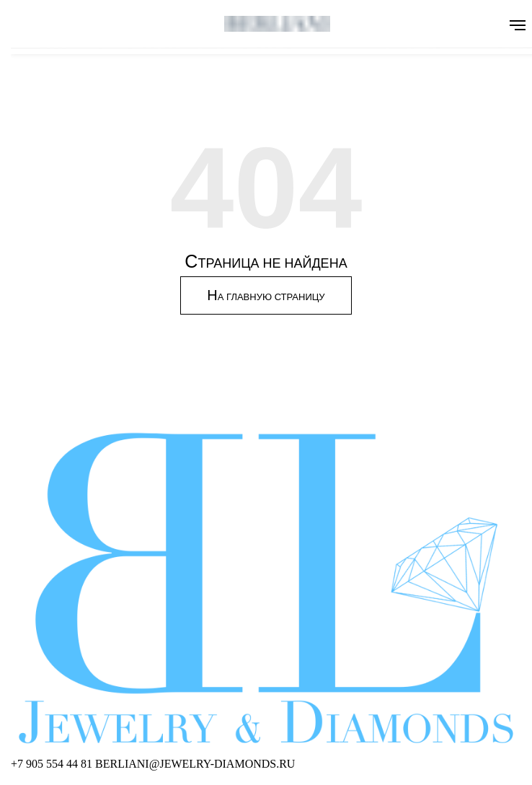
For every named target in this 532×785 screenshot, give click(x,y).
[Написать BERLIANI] (195, 764)
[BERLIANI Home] (266, 588)
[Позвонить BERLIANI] (53, 764)
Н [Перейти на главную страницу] (266, 295)
